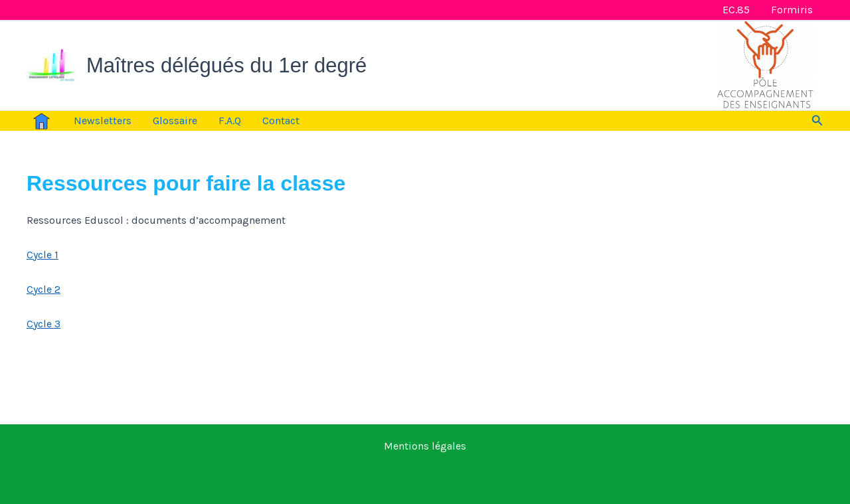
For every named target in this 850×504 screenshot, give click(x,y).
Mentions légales (425, 446)
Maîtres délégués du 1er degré (226, 65)
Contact (281, 121)
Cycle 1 (42, 255)
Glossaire (175, 121)
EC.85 (736, 10)
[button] (817, 121)
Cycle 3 (43, 324)
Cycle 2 (43, 289)
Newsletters (103, 121)
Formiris (792, 10)
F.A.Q (230, 121)
